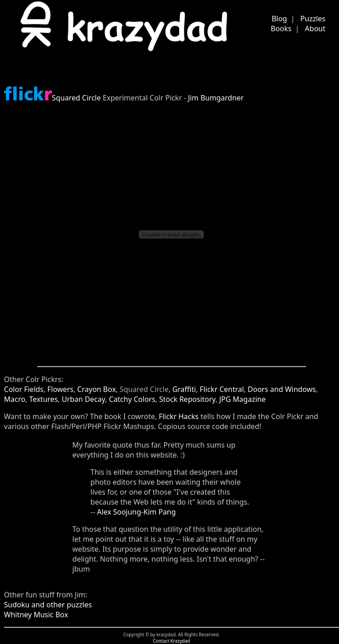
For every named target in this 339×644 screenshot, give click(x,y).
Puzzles (313, 19)
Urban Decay (83, 399)
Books (281, 29)
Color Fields (24, 389)
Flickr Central (222, 389)
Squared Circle (76, 98)
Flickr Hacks (179, 416)
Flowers (61, 389)
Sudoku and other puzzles (48, 605)
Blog (279, 19)
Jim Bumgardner (216, 98)
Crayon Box (97, 389)
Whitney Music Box (36, 615)
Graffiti (184, 389)
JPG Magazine (242, 399)
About (315, 29)
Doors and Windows (282, 389)
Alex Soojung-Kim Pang (137, 512)
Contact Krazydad (171, 641)
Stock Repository (187, 399)
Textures (43, 399)
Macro (15, 399)
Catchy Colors (132, 399)
